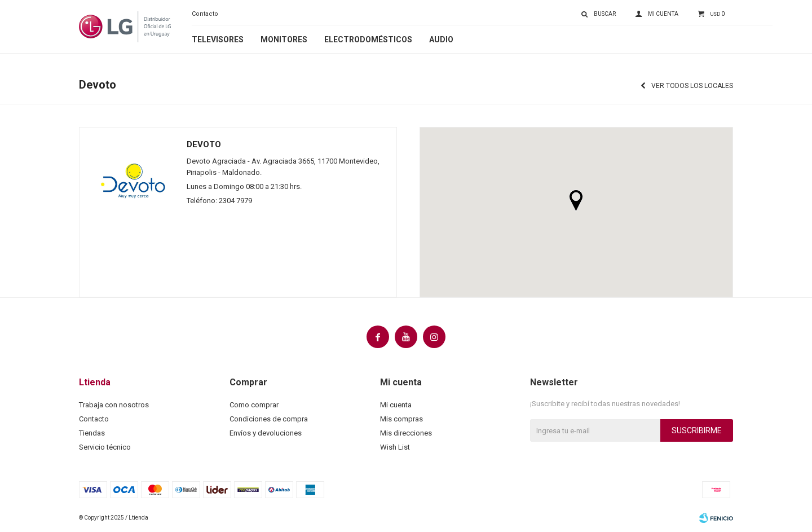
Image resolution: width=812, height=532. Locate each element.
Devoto (204, 144)
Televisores (218, 39)
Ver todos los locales (692, 86)
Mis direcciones (406, 433)
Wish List (395, 447)
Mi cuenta (396, 405)
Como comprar (254, 405)
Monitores (284, 39)
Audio (441, 39)
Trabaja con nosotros (114, 405)
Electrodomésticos (368, 39)
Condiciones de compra (269, 419)
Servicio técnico (105, 447)
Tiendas (92, 433)
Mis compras (401, 419)
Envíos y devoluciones (266, 433)
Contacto (205, 14)
